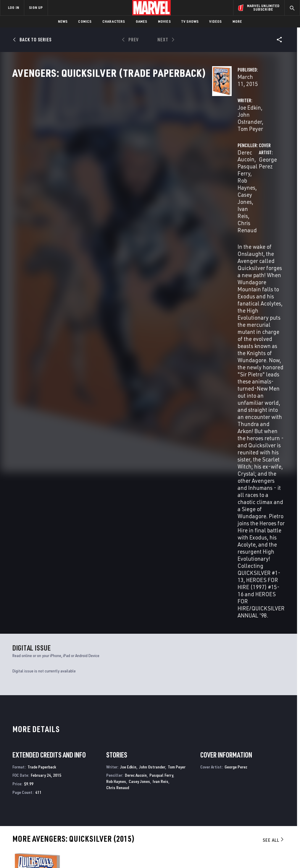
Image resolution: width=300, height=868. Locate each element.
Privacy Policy (53, 847)
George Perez (115, 177)
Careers (56, 795)
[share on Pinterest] (265, 805)
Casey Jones (224, 146)
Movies (164, 21)
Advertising (110, 778)
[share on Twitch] (280, 805)
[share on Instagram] (265, 793)
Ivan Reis (253, 146)
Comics (85, 21)
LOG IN (14, 8)
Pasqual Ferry (241, 139)
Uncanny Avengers (169, 722)
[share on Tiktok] (236, 818)
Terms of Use (25, 847)
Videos (215, 21)
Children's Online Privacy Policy (184, 847)
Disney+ (105, 786)
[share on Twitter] (250, 793)
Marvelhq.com (112, 795)
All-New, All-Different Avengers (252, 722)
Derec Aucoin (205, 139)
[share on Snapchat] (250, 805)
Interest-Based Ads (267, 847)
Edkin (16, 603)
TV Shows (190, 21)
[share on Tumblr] (280, 793)
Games (142, 21)
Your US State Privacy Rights (92, 847)
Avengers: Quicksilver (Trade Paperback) (34, 593)
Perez (37, 603)
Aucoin (27, 603)
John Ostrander (143, 139)
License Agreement (230, 847)
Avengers (91, 722)
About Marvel (62, 778)
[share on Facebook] (236, 793)
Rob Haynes (116, 438)
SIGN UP (36, 8)
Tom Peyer (177, 423)
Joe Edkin (110, 139)
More (237, 21)
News (63, 21)
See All (274, 496)
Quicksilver (24, 722)
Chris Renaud (118, 444)
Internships (60, 804)
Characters (114, 21)
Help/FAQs (58, 786)
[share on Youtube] (236, 805)
